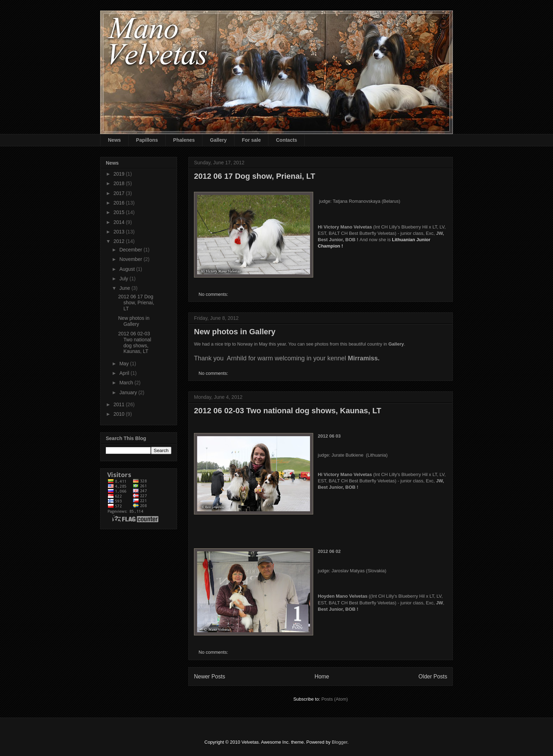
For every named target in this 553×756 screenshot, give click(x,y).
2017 (120, 193)
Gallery (218, 140)
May (124, 364)
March (127, 383)
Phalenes (184, 140)
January (129, 392)
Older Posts (433, 676)
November (131, 259)
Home (322, 676)
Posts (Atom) (335, 699)
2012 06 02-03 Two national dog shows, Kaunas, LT (288, 411)
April (125, 373)
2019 (120, 174)
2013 (120, 232)
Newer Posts (209, 676)
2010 (120, 414)
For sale (251, 140)
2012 (120, 241)
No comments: (214, 294)
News (114, 140)
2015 (120, 212)
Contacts (286, 140)
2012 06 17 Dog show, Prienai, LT (255, 176)
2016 (120, 203)
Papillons (147, 140)
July (124, 279)
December (131, 250)
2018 (120, 183)
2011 (120, 404)
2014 (120, 222)
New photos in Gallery (235, 332)
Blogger (340, 742)
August (127, 269)
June (125, 288)
